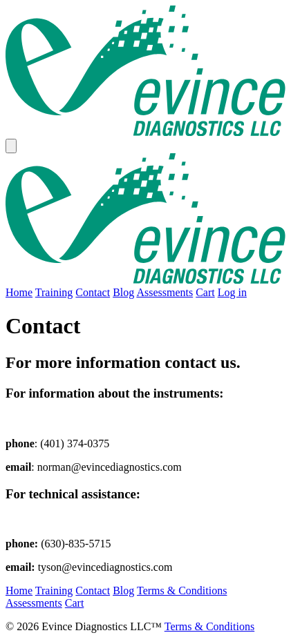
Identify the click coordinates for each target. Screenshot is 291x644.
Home (19, 292)
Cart (205, 292)
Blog (123, 292)
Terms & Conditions (182, 591)
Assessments (165, 292)
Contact (93, 292)
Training (54, 292)
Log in (232, 292)
